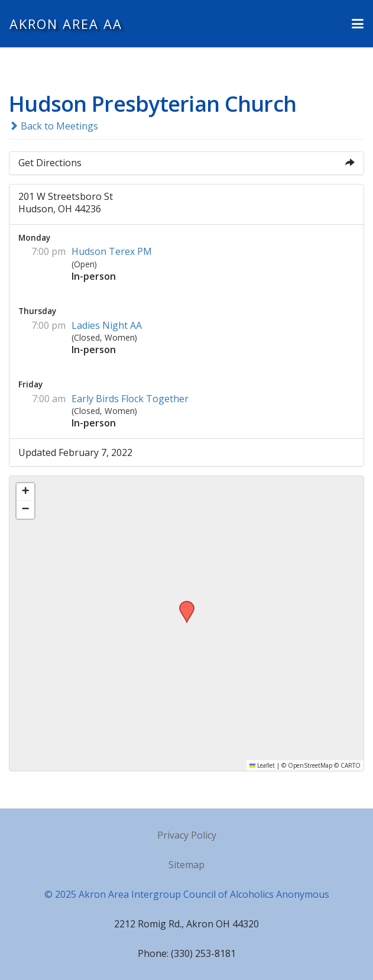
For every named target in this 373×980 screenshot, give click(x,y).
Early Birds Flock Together (130, 399)
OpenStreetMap (310, 765)
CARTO (351, 765)
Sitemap (186, 865)
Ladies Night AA (107, 325)
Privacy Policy (187, 835)
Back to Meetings (53, 126)
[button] (358, 24)
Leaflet (262, 765)
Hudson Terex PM (112, 251)
